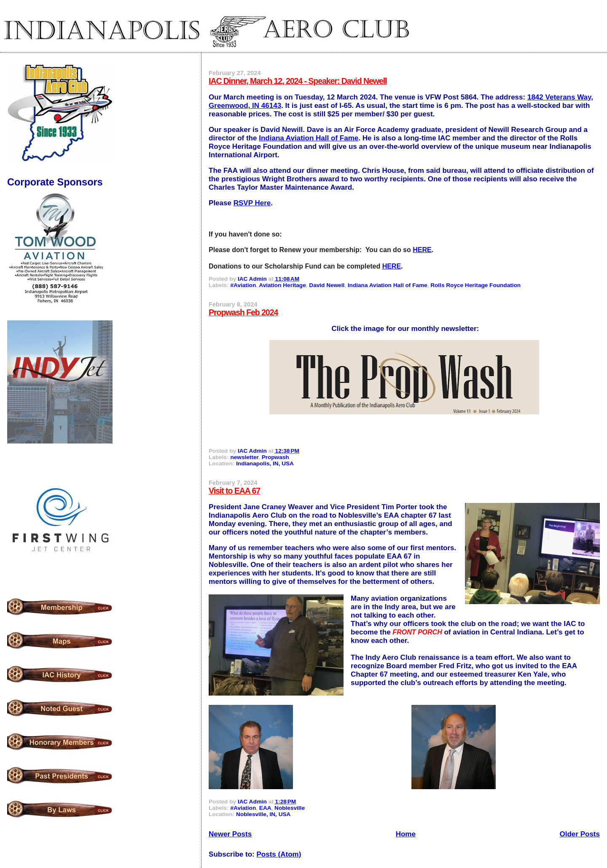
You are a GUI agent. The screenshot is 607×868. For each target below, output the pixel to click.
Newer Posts (230, 834)
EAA (265, 808)
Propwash (275, 457)
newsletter (244, 457)
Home (406, 834)
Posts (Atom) (279, 854)
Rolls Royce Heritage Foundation (475, 285)
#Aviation (243, 285)
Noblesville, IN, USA (263, 814)
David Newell (327, 285)
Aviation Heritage (282, 285)
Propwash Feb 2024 (243, 312)
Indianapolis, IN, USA (265, 464)
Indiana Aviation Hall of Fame (309, 138)
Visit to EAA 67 (234, 491)
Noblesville (290, 808)
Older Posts (580, 834)
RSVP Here (252, 203)
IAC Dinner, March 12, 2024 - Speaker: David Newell (298, 81)
